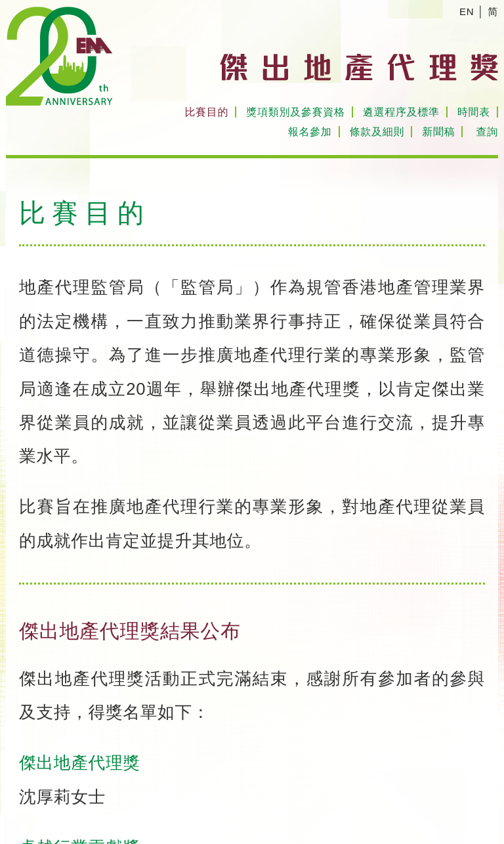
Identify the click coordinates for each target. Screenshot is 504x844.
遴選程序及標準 (401, 112)
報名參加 (310, 132)
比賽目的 (206, 112)
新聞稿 (438, 132)
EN (467, 11)
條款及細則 (377, 132)
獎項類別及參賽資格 (295, 112)
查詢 (487, 132)
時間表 (474, 112)
